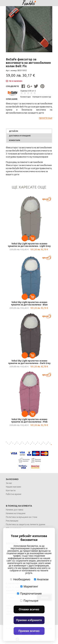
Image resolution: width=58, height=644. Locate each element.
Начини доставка (15, 510)
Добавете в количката (32, 238)
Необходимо (20, 579)
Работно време (14, 494)
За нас (9, 483)
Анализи (41, 579)
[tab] (29, 131)
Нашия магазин (13, 487)
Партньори (29, 601)
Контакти (11, 490)
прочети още (46, 118)
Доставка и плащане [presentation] (20, 136)
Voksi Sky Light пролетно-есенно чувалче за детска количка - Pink (29, 421)
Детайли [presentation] (14, 131)
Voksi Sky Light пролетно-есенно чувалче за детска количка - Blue (29, 303)
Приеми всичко (29, 631)
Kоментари (26, 97)
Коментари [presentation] (15, 140)
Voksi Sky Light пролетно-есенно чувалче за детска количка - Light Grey (29, 245)
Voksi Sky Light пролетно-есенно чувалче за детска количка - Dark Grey (29, 362)
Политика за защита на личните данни (26, 524)
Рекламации (12, 521)
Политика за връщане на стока (21, 517)
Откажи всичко (29, 609)
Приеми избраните (29, 620)
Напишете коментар (42, 97)
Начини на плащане (16, 513)
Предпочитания (29, 593)
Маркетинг (29, 586)
